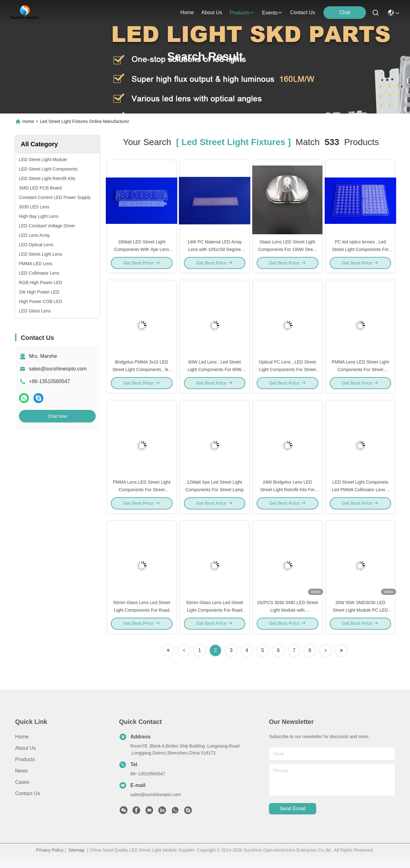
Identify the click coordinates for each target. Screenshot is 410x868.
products (242, 13)
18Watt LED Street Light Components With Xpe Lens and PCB (142, 252)
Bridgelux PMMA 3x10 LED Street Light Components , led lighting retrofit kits (142, 375)
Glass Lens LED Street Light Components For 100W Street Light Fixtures (288, 252)
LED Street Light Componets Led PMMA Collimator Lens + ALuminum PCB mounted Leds (360, 498)
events (272, 13)
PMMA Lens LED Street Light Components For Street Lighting (360, 375)
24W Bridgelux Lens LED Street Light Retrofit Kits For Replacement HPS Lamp (287, 498)
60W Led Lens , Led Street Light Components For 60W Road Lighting (215, 375)
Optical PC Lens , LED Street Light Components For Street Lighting (287, 375)
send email (293, 820)
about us (212, 12)
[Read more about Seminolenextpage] (326, 661)
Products (25, 770)
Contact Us (28, 804)
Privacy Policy (50, 861)
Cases (22, 793)
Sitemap (76, 861)
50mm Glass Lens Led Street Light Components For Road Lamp (142, 620)
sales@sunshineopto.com (58, 369)
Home (187, 12)
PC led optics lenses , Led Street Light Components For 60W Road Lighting (360, 252)
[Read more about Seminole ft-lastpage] (341, 661)
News (21, 782)
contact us (302, 12)
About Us (26, 759)
